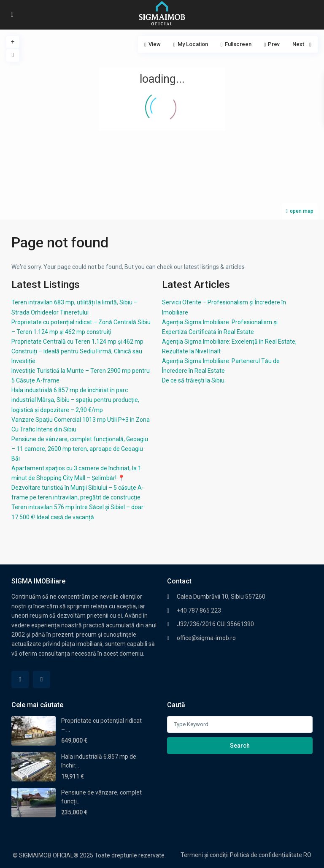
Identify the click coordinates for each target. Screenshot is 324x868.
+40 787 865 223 (199, 610)
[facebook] (20, 679)
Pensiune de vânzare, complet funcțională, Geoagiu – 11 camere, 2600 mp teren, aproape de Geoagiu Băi (80, 449)
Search (240, 746)
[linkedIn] (42, 679)
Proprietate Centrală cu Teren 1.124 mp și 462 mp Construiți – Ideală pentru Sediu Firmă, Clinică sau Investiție (77, 351)
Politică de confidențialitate (266, 855)
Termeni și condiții (205, 855)
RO (307, 855)
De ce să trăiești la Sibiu (193, 380)
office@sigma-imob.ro (206, 638)
